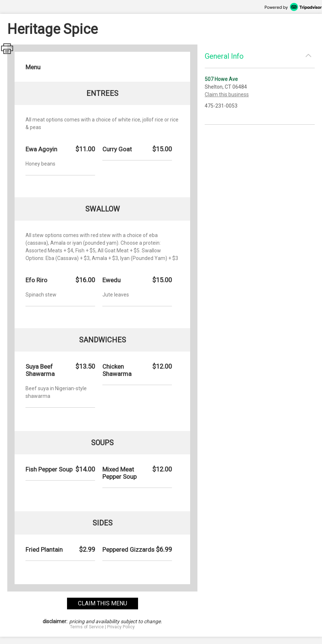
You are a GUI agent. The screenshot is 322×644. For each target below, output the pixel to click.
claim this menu (103, 603)
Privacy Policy (121, 627)
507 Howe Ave (221, 79)
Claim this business (227, 94)
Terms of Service (87, 627)
